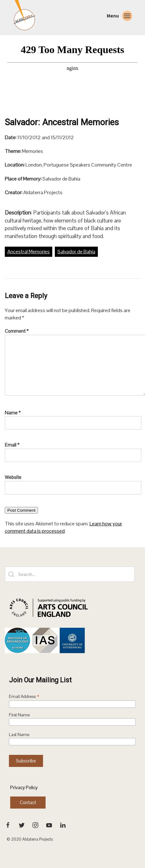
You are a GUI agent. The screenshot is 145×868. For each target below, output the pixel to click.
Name (13, 413)
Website (13, 477)
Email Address (24, 697)
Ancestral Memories (29, 252)
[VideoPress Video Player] (72, 79)
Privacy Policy (24, 787)
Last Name (19, 735)
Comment (17, 331)
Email (12, 445)
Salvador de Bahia (76, 252)
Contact (28, 802)
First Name (19, 715)
